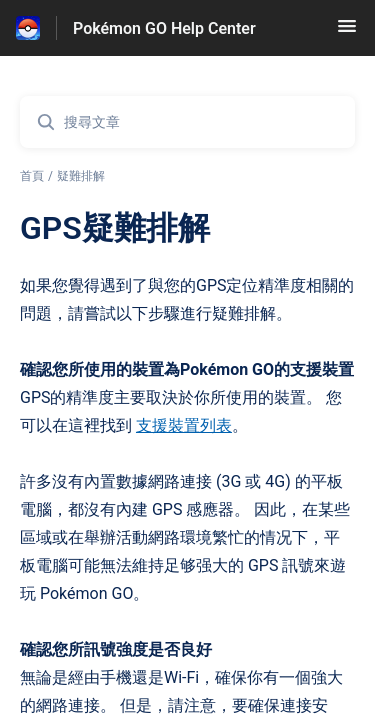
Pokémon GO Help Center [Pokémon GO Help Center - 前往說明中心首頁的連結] (164, 28)
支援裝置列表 (184, 425)
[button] (347, 32)
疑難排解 (81, 176)
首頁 (32, 176)
